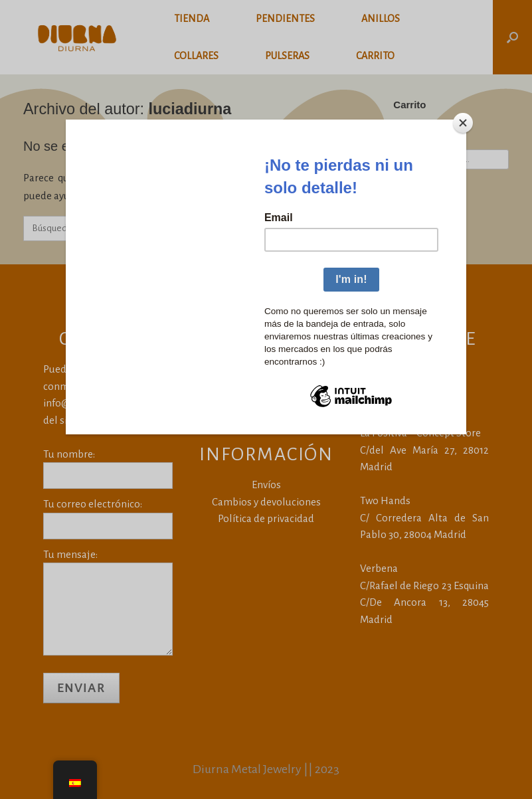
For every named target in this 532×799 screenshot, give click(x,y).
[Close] (463, 123)
